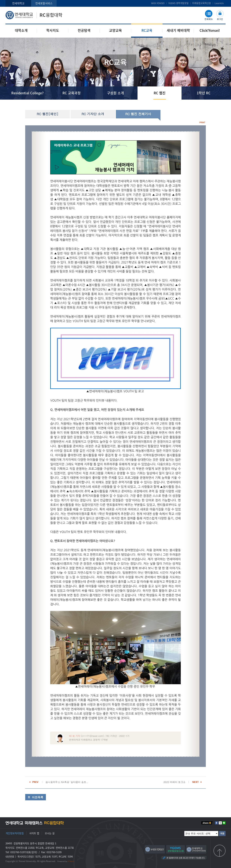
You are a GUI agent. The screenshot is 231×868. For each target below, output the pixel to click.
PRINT (202, 122)
